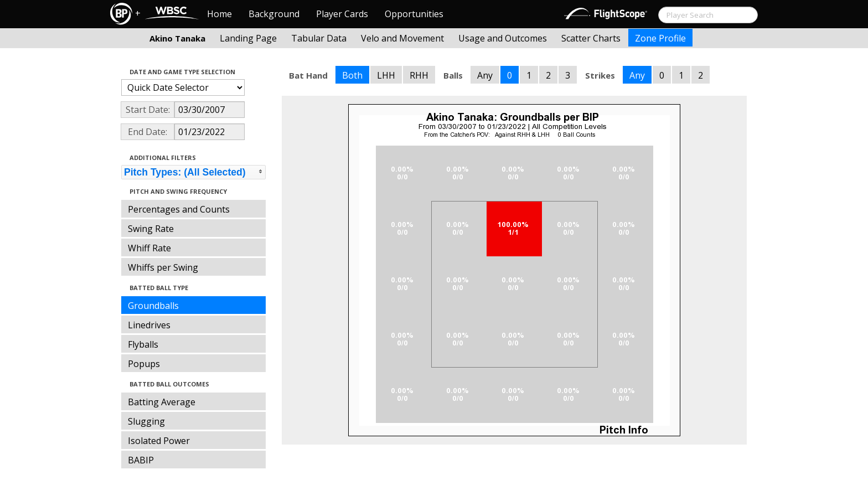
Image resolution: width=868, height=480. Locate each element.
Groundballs (153, 306)
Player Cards (342, 14)
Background (274, 14)
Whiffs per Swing (163, 267)
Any (485, 75)
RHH (419, 75)
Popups (144, 364)
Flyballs (143, 344)
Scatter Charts (591, 38)
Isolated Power (159, 441)
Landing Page (248, 38)
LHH (386, 75)
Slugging (146, 421)
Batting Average (162, 402)
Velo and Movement (402, 38)
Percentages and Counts (179, 209)
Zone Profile (660, 38)
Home (219, 14)
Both (352, 75)
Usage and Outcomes (503, 38)
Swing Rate (151, 229)
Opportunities (414, 14)
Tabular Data (319, 38)
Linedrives (149, 325)
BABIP (141, 460)
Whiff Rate (149, 248)
